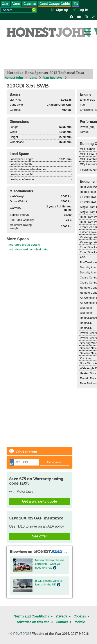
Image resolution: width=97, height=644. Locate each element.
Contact (62, 622)
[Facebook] (71, 16)
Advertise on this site (33, 622)
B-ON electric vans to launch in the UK (49, 583)
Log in (81, 10)
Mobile (80, 622)
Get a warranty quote (39, 501)
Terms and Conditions (32, 616)
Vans (16, 4)
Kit (76, 4)
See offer (40, 536)
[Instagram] (86, 16)
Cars (5, 4)
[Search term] (19, 10)
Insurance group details (24, 245)
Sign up (59, 10)
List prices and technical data (28, 249)
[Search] (34, 10)
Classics (30, 4)
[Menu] (87, 32)
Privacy (61, 616)
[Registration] (24, 462)
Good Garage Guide (55, 4)
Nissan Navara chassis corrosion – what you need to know (50, 564)
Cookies (80, 616)
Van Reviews (53, 78)
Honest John (14, 78)
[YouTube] (79, 16)
